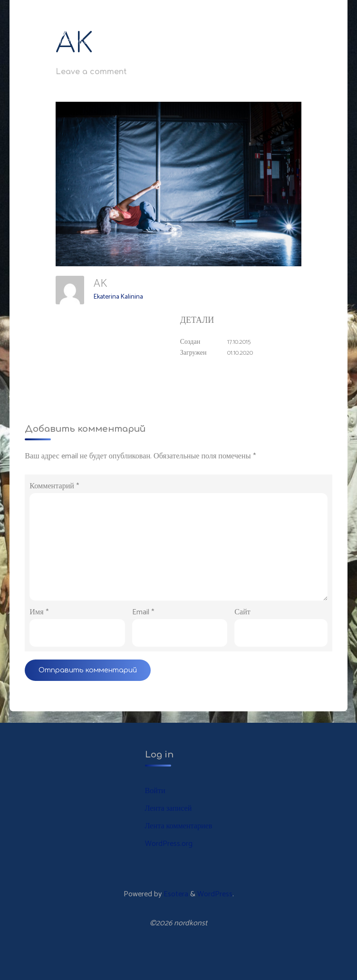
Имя (39, 612)
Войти (155, 791)
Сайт (242, 612)
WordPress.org (169, 844)
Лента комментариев (179, 826)
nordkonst (42, 29)
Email (143, 612)
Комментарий (54, 486)
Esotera (175, 894)
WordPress (215, 894)
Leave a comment (91, 72)
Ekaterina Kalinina (118, 297)
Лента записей (169, 809)
